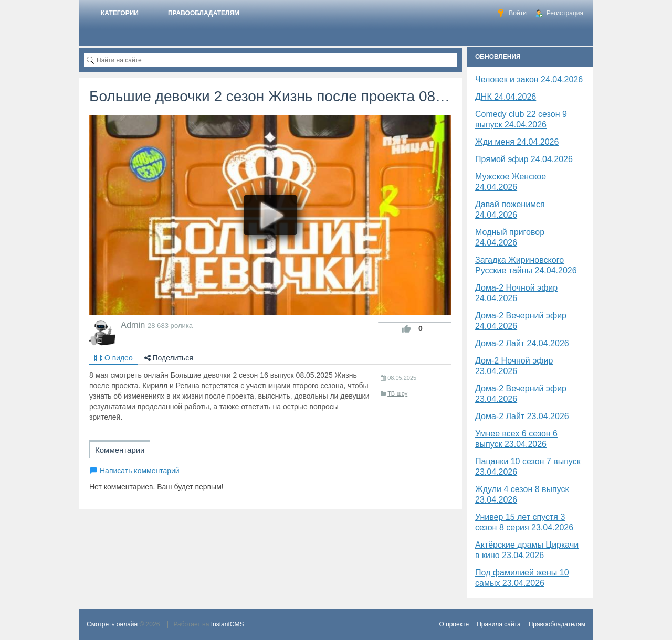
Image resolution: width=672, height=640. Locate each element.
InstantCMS (228, 624)
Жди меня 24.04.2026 (517, 142)
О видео (114, 358)
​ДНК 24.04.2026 (506, 97)
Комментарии (120, 450)
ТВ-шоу (397, 393)
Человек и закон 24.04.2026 (529, 79)
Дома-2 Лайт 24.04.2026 (522, 343)
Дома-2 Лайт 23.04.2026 (522, 416)
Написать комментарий (140, 471)
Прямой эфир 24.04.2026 (524, 159)
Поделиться (169, 358)
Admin (133, 325)
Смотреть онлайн (112, 624)
